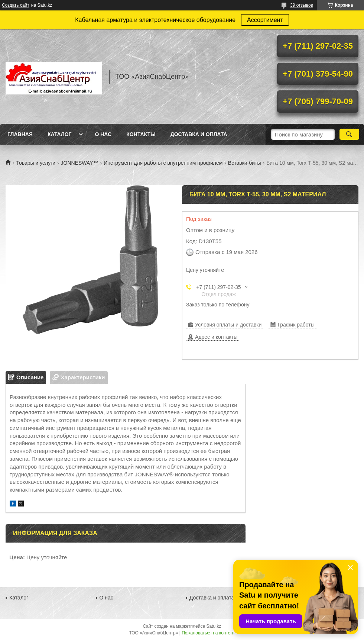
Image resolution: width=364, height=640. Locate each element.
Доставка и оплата (199, 134)
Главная (20, 134)
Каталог (60, 134)
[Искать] (349, 134)
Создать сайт (16, 5)
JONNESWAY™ (80, 163)
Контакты (141, 134)
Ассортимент (265, 20)
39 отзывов (302, 5)
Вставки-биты (245, 163)
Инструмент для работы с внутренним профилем (163, 163)
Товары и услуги (36, 163)
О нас (103, 134)
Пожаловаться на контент (208, 633)
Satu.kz (214, 626)
